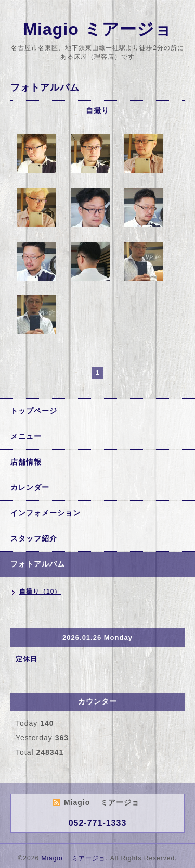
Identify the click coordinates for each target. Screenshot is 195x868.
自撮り (97, 110)
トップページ (34, 411)
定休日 (27, 659)
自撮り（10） (40, 592)
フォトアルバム (38, 564)
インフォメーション (45, 513)
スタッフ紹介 (34, 538)
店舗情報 (26, 462)
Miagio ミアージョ (97, 29)
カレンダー (30, 487)
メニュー (26, 436)
